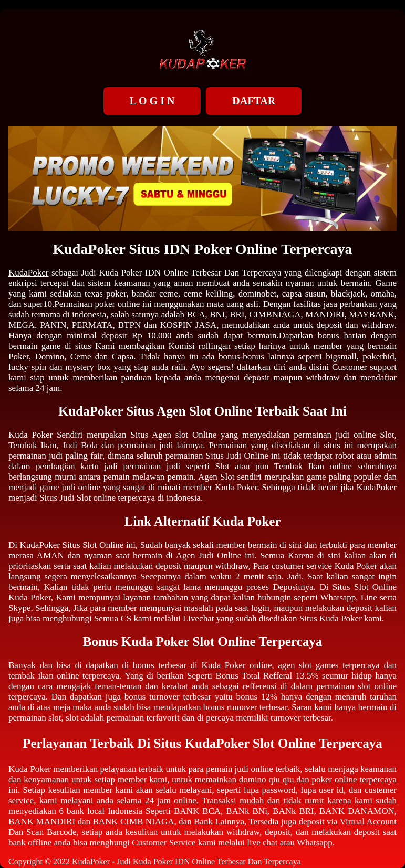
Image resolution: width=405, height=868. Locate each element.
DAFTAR (254, 101)
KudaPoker (28, 273)
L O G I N (152, 101)
